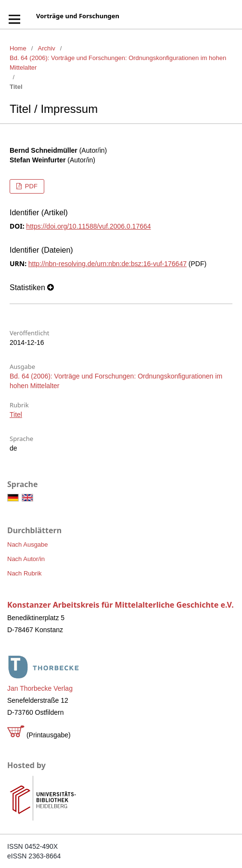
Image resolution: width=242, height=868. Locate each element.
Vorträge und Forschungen (78, 16)
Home (18, 48)
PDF (30, 186)
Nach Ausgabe (28, 544)
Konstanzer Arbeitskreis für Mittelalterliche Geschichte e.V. (121, 605)
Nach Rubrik (25, 573)
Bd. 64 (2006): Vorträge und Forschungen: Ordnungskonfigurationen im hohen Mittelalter (118, 63)
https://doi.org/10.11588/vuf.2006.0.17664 (88, 226)
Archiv (47, 48)
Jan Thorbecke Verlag (40, 688)
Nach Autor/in (26, 559)
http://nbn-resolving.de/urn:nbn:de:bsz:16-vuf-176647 (108, 264)
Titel (16, 415)
